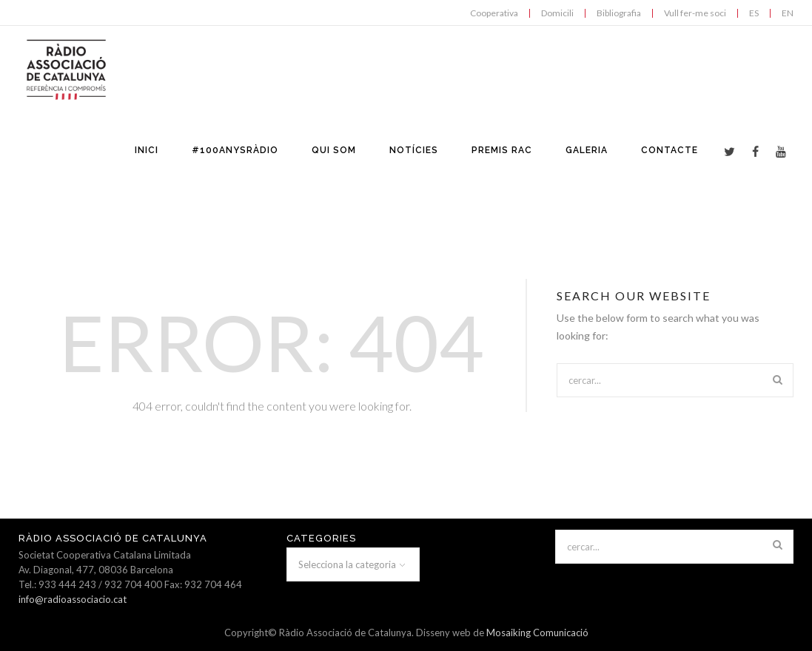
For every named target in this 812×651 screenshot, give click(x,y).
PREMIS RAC (502, 150)
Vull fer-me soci (695, 13)
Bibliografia (619, 13)
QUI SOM (334, 150)
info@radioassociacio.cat (73, 599)
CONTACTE (670, 150)
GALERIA (587, 150)
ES (754, 13)
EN (788, 13)
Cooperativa (494, 13)
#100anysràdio (235, 150)
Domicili (557, 13)
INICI (147, 150)
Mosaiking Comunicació (537, 633)
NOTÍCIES (414, 150)
